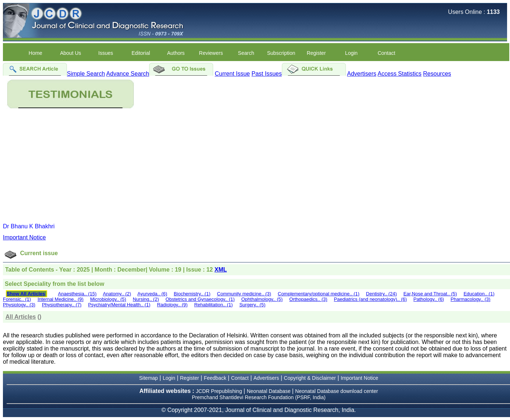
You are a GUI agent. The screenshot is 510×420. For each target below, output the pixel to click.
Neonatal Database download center (337, 391)
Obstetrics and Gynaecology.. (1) (200, 299)
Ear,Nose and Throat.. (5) (430, 294)
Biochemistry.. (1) (192, 294)
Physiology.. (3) (19, 305)
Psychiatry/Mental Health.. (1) (119, 305)
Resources (437, 74)
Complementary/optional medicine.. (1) (319, 294)
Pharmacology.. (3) (471, 299)
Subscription (281, 53)
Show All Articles (26, 294)
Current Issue (232, 74)
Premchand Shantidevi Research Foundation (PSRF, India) (259, 397)
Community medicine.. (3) (244, 294)
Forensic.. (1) (17, 299)
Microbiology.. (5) (108, 299)
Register (316, 53)
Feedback (215, 378)
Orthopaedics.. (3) (308, 299)
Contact (386, 53)
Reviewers (211, 53)
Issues (106, 53)
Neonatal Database (269, 391)
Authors (176, 53)
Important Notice (24, 237)
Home (35, 53)
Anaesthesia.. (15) (78, 294)
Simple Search (86, 74)
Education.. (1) (479, 294)
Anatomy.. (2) (117, 294)
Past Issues (267, 74)
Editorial (141, 53)
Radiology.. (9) (172, 305)
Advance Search (128, 74)
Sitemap (149, 378)
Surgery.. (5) (252, 305)
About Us (71, 53)
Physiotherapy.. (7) (62, 305)
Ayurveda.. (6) (152, 294)
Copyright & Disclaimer (310, 378)
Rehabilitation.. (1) (214, 305)
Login (351, 53)
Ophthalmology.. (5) (262, 299)
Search (246, 53)
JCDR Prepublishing (219, 391)
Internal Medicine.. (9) (61, 299)
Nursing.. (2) (146, 299)
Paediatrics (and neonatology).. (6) (370, 299)
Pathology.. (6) (429, 299)
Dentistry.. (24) (381, 294)
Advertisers (362, 74)
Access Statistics (400, 74)
